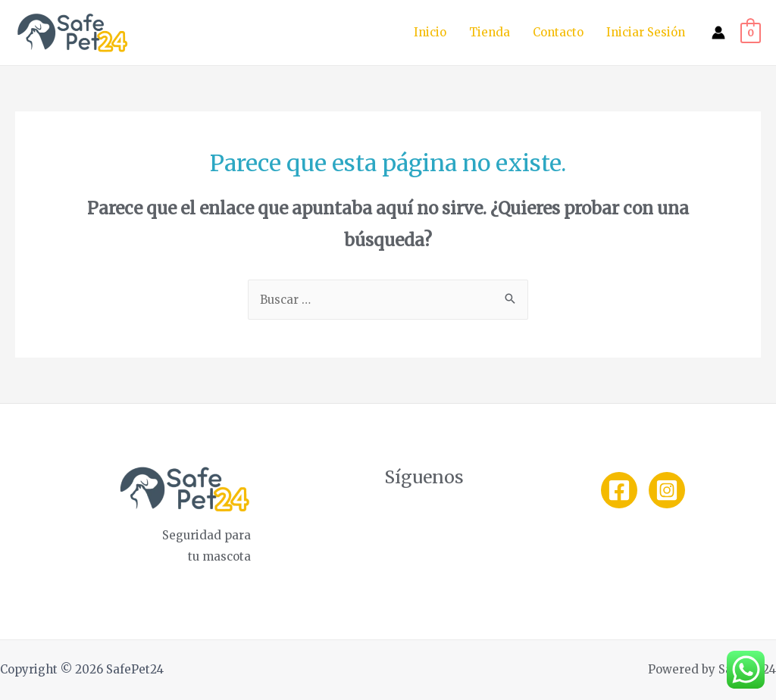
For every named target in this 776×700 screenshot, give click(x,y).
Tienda (490, 32)
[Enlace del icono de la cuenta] (718, 33)
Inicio (430, 32)
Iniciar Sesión (646, 32)
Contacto (558, 32)
